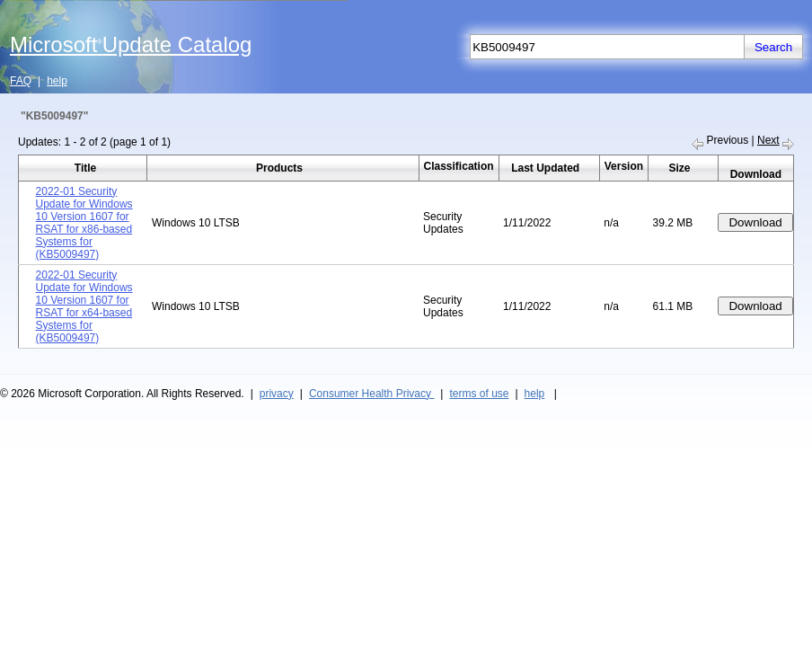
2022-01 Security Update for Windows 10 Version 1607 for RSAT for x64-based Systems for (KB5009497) (84, 306)
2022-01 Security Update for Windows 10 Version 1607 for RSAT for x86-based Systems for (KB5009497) (84, 223)
